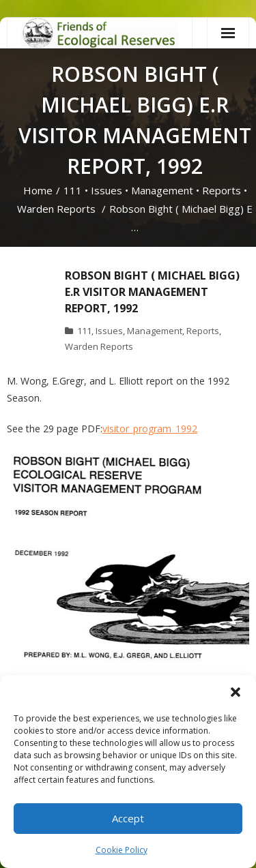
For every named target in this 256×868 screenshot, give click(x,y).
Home (38, 190)
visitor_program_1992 (150, 429)
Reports (222, 190)
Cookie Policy (122, 850)
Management (162, 190)
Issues (106, 190)
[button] (236, 692)
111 (73, 190)
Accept (128, 818)
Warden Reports (56, 209)
